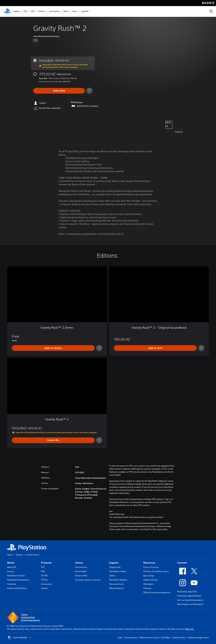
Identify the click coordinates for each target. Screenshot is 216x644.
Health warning (150, 580)
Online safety (81, 576)
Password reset (116, 584)
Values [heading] (79, 563)
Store (75, 12)
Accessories (54, 12)
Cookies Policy (179, 638)
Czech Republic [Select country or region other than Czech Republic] (19, 638)
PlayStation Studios (16, 576)
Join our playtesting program (190, 600)
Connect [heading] (182, 563)
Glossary (147, 588)
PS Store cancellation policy (156, 571)
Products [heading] (46, 563)
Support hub (115, 567)
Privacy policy (131, 638)
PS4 (33, 12)
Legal (120, 638)
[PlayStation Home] (7, 11)
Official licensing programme (157, 592)
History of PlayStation (17, 588)
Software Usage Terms (198, 638)
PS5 (25, 12)
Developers (148, 584)
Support (85, 12)
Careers (11, 571)
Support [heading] (114, 563)
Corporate (12, 584)
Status (112, 576)
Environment (81, 567)
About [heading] (11, 563)
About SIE (11, 567)
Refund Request (117, 588)
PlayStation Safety (118, 571)
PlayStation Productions (18, 580)
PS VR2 (44, 576)
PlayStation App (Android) (189, 596)
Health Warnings (117, 514)
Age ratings (149, 576)
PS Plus (42, 12)
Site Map (166, 638)
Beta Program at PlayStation (190, 604)
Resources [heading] (149, 563)
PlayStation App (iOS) (187, 592)
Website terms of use (149, 638)
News (66, 12)
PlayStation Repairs (118, 580)
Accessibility (81, 571)
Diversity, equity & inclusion (88, 580)
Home (10, 555)
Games (16, 12)
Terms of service (151, 567)
